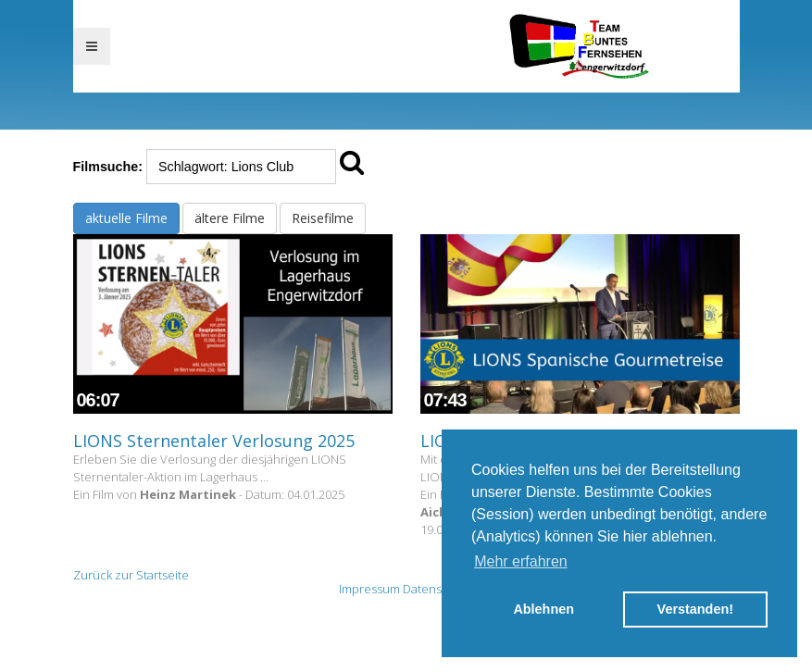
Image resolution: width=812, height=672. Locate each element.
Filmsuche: (108, 167)
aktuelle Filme (126, 218)
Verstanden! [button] (695, 609)
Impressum (369, 589)
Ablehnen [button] (543, 609)
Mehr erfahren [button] (521, 561)
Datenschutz (438, 589)
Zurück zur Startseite (131, 575)
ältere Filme (230, 218)
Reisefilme (323, 218)
